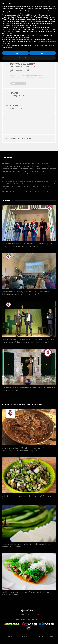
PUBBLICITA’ (49, 636)
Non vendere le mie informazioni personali (15, 38)
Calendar (14, 139)
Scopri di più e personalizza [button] (29, 58)
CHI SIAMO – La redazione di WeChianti (19, 636)
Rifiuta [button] (15, 53)
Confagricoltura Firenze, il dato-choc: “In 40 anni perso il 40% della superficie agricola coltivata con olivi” (28, 293)
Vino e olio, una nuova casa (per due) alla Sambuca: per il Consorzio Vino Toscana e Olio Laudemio (27, 245)
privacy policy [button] (6, 44)
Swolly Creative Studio (34, 619)
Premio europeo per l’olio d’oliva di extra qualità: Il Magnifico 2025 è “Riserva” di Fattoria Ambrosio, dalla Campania (28, 341)
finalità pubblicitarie (49, 21)
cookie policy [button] (17, 13)
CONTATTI (39, 636)
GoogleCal (26, 139)
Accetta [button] (43, 53)
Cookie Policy (29, 617)
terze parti (34, 15)
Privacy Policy (35, 614)
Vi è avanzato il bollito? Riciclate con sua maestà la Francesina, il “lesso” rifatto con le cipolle (24, 449)
